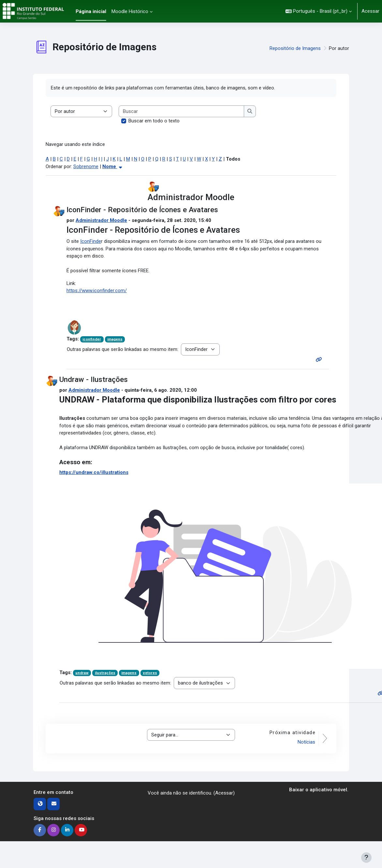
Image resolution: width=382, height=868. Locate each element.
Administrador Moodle (101, 220)
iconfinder (92, 339)
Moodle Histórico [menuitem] (130, 11)
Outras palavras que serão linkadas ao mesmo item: (123, 349)
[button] (319, 11)
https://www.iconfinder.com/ (97, 291)
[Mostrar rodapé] (366, 858)
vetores (150, 673)
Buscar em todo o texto (154, 121)
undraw (82, 673)
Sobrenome (86, 166)
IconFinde (91, 241)
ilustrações (105, 673)
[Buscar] (182, 111)
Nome (113, 166)
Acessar (370, 11)
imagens (115, 339)
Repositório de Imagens (295, 48)
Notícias (306, 742)
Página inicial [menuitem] (91, 11)
